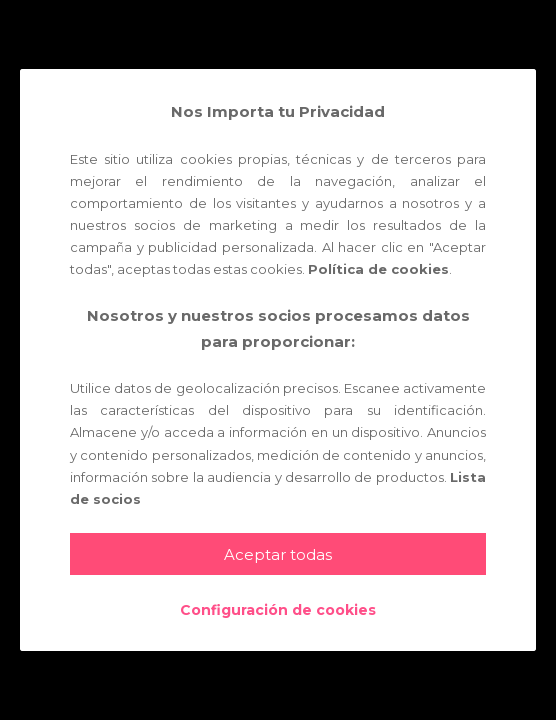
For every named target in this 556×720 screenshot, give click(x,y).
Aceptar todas (278, 554)
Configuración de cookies (278, 610)
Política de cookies (378, 269)
